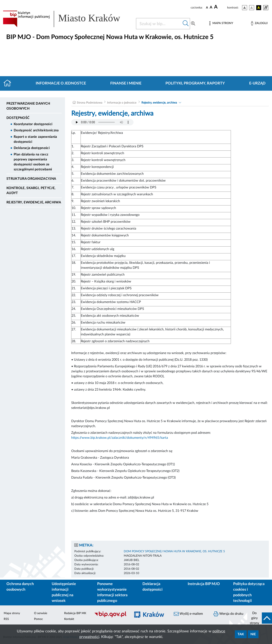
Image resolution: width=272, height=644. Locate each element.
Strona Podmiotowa (90, 103)
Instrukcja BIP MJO (204, 584)
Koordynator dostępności (33, 124)
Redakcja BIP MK (75, 613)
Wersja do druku (228, 614)
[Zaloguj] (259, 23)
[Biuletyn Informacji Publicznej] (111, 617)
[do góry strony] (260, 618)
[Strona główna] (9, 83)
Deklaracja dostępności (32, 148)
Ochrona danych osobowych (20, 587)
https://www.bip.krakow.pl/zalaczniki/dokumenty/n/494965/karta (120, 438)
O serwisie (41, 613)
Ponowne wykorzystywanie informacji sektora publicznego (112, 592)
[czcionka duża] (220, 7)
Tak (241, 634)
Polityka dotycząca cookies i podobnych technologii (249, 592)
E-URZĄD (257, 83)
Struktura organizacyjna (31, 179)
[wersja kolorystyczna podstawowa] (245, 8)
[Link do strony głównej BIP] (67, 19)
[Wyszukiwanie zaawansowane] (193, 24)
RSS (6, 619)
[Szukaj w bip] (186, 24)
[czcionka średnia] (211, 8)
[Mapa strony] (221, 23)
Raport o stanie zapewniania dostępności (35, 139)
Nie (253, 634)
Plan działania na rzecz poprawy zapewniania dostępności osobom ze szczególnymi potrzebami (33, 162)
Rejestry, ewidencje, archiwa (34, 202)
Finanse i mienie (126, 83)
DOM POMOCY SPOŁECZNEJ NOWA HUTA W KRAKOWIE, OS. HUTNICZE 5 (174, 551)
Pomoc (39, 619)
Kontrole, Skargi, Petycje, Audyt (31, 191)
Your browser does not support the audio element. (102, 122)
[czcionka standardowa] (207, 7)
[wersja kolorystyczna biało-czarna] (252, 8)
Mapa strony (12, 613)
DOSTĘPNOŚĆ (18, 118)
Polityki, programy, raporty (195, 83)
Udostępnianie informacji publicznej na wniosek (64, 592)
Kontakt (69, 619)
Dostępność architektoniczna (36, 130)
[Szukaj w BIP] (159, 24)
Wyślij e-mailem (188, 614)
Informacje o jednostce (61, 83)
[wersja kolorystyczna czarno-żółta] (259, 8)
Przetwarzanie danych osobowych (28, 106)
